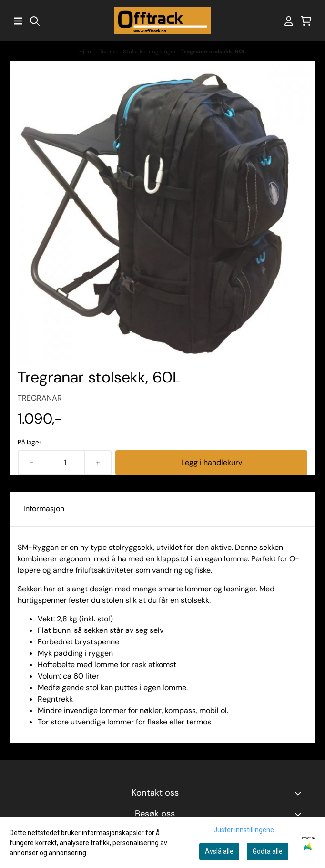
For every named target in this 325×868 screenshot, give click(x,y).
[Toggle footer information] (300, 793)
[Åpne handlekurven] (306, 21)
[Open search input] (35, 21)
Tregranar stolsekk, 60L (213, 52)
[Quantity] (65, 463)
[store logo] (162, 21)
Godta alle (268, 851)
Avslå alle (219, 851)
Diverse (109, 52)
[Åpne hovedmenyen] (18, 21)
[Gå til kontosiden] (289, 21)
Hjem (87, 52)
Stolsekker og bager (150, 52)
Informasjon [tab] (44, 509)
